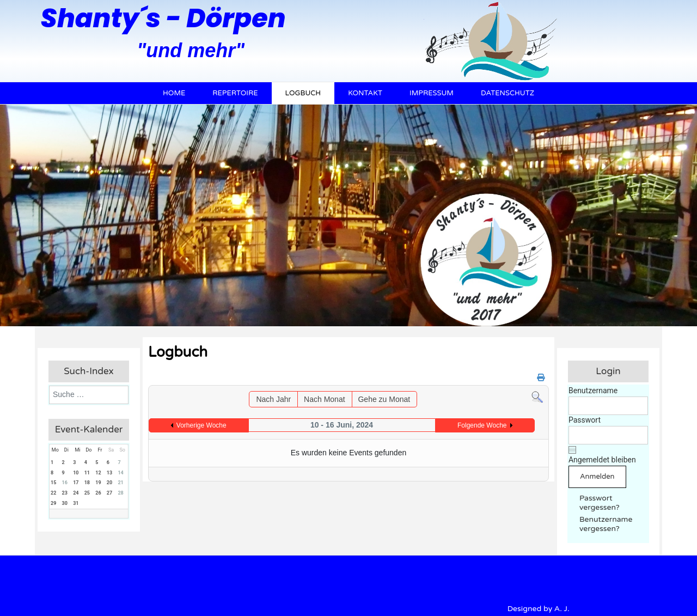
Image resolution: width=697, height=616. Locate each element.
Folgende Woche (482, 425)
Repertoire (235, 93)
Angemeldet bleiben (602, 460)
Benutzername (593, 391)
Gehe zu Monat (384, 399)
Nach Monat (324, 399)
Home (174, 93)
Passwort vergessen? (600, 503)
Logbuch (303, 93)
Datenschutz (508, 93)
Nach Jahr (273, 399)
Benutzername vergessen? (606, 524)
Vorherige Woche (201, 425)
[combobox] (89, 395)
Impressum (432, 93)
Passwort (585, 420)
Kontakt (365, 93)
